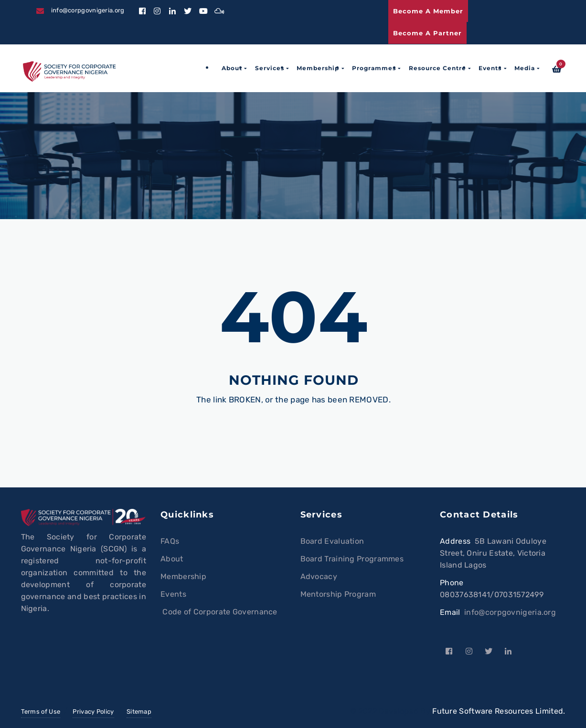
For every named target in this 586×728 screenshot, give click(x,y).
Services (270, 68)
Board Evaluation (332, 541)
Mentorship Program (338, 594)
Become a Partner (427, 33)
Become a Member (428, 11)
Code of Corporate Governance (219, 612)
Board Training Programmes (352, 559)
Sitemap (139, 712)
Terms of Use (41, 712)
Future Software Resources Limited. (499, 711)
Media (525, 68)
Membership (318, 68)
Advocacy (319, 576)
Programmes (374, 68)
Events (490, 68)
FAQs (170, 541)
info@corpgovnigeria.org (510, 612)
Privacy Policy (93, 712)
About (232, 68)
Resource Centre (437, 68)
